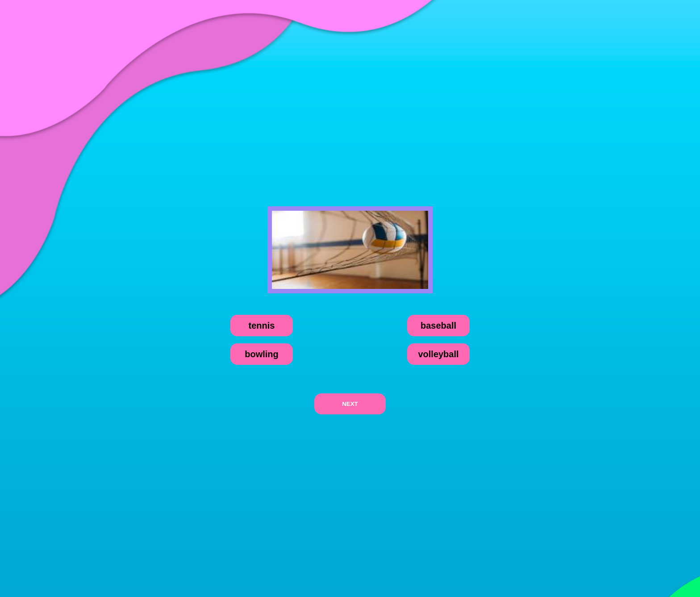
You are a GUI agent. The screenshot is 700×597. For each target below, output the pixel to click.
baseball (438, 326)
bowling (262, 354)
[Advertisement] (350, 87)
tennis (262, 326)
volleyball (438, 354)
